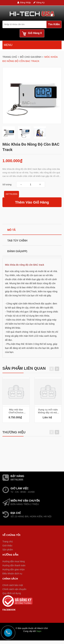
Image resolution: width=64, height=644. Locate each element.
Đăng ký (40, 3)
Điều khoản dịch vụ (12, 574)
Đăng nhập (26, 3)
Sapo (39, 631)
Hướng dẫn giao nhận (14, 569)
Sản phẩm (8, 550)
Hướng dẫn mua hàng (14, 561)
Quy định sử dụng (12, 593)
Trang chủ (8, 542)
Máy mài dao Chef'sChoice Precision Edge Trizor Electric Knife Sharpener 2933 (16, 411)
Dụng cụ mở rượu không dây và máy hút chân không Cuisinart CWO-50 (48, 411)
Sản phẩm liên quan (24, 368)
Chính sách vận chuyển (14, 589)
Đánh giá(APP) (17, 251)
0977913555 (12, 194)
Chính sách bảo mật (13, 585)
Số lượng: (7, 185)
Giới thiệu (7, 546)
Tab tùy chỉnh (17, 241)
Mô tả (11, 230)
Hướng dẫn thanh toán (14, 565)
